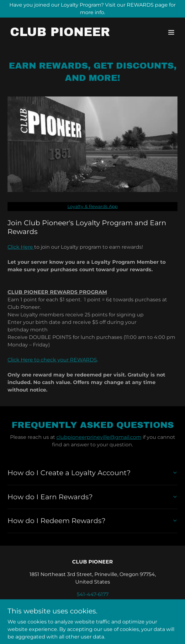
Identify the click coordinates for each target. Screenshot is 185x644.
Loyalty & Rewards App (92, 206)
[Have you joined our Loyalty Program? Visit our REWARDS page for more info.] (92, 9)
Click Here (21, 247)
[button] (171, 32)
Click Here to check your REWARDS (52, 360)
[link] (60, 34)
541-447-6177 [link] (93, 594)
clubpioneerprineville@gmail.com (99, 437)
